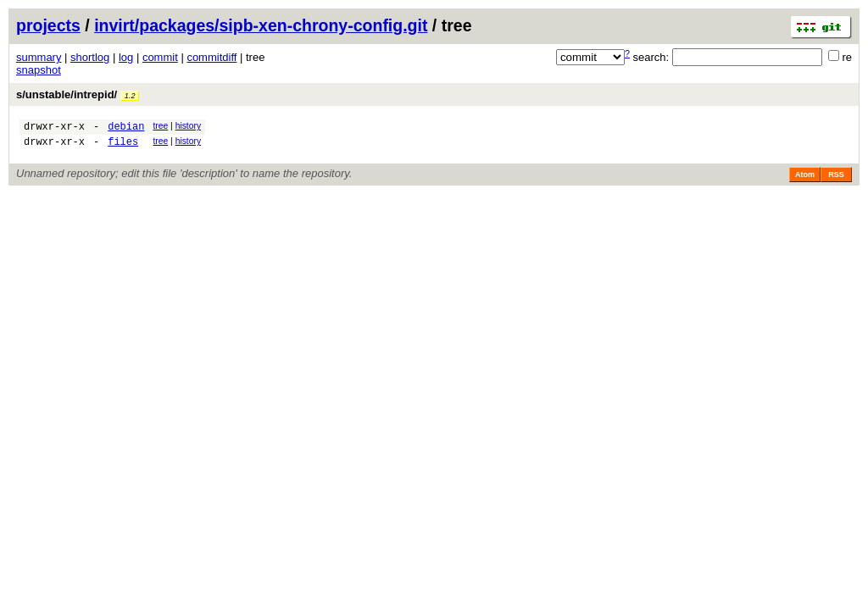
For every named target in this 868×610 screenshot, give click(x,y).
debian (126, 128)
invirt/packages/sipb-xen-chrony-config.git (261, 25)
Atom (805, 180)
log (126, 57)
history (188, 126)
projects (48, 25)
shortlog (90, 57)
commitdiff (211, 57)
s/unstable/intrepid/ (78, 94)
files (123, 146)
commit (160, 57)
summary (39, 57)
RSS (836, 180)
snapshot (39, 70)
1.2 (130, 96)
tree (160, 126)
